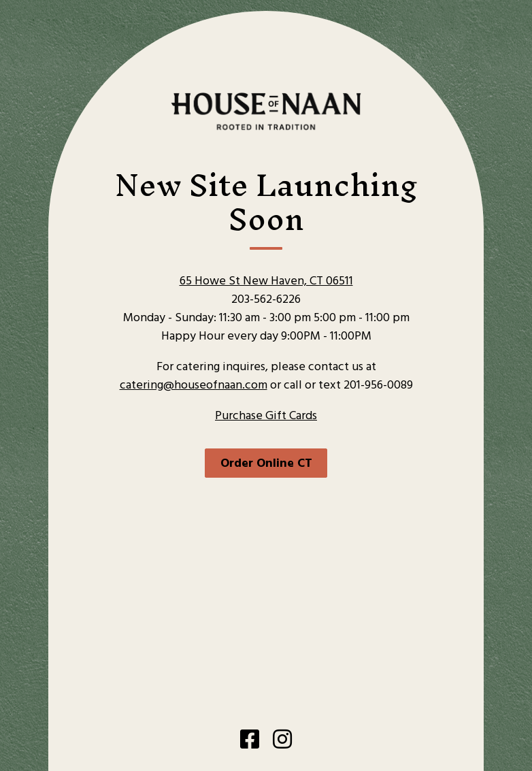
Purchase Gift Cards (266, 416)
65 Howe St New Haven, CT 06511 (266, 281)
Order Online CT (266, 464)
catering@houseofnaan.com (194, 385)
